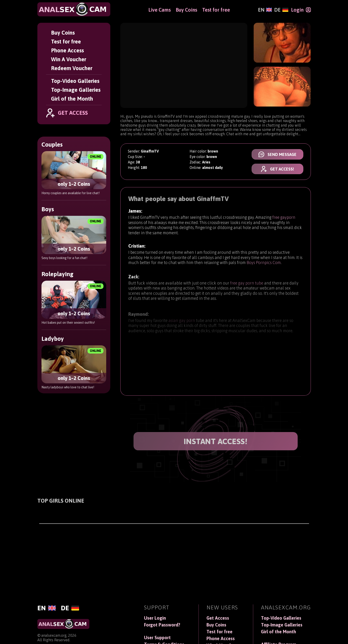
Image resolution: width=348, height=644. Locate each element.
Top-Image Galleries (76, 90)
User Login (155, 618)
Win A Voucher (69, 59)
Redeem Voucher (72, 68)
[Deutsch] (281, 10)
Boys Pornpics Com (264, 265)
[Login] (301, 10)
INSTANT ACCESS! (216, 441)
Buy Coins (63, 33)
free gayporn (284, 218)
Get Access (218, 618)
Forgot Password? (162, 625)
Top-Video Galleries (75, 81)
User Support (157, 638)
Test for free (66, 42)
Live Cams (160, 10)
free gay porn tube (247, 287)
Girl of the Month (72, 99)
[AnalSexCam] (74, 9)
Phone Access (67, 50)
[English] (265, 10)
